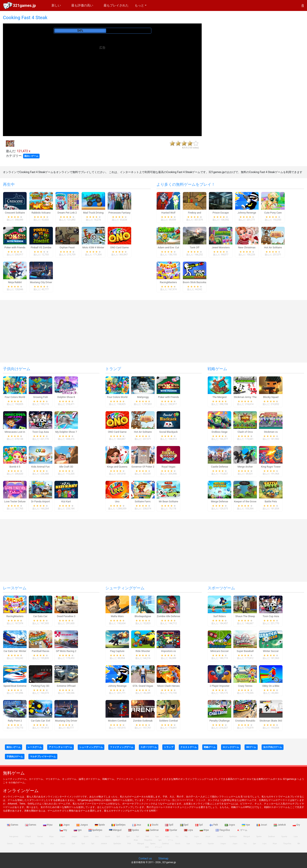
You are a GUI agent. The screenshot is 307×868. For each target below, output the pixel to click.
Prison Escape (221, 213)
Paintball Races (40, 651)
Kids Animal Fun (41, 467)
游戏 (147, 847)
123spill (28, 837)
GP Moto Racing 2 (66, 651)
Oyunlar (172, 830)
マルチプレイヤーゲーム (43, 757)
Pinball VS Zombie (41, 247)
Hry (64, 830)
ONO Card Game (120, 247)
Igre (78, 830)
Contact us (145, 858)
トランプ (113, 369)
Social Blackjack (169, 432)
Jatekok (280, 825)
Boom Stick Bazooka (195, 282)
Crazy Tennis (245, 686)
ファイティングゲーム (122, 747)
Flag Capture (117, 651)
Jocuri (262, 825)
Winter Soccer (271, 651)
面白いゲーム (31, 156)
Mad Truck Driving (93, 213)
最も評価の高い (82, 5)
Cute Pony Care (273, 213)
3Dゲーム (251, 747)
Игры (48, 825)
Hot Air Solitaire (273, 247)
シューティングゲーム (125, 588)
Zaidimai (153, 830)
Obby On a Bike (271, 686)
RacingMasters (168, 282)
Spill (169, 825)
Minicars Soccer (220, 651)
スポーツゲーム (221, 588)
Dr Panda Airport (41, 501)
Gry (296, 825)
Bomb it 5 (15, 467)
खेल (299, 844)
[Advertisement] (102, 79)
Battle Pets (271, 501)
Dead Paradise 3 (66, 616)
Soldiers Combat (168, 721)
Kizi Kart (66, 501)
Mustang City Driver (41, 282)
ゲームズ (158, 847)
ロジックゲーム (231, 747)
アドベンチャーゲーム (60, 747)
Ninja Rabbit (15, 282)
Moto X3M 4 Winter (93, 247)
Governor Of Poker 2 (143, 467)
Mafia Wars (117, 616)
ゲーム (242, 830)
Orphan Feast (67, 247)
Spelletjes (119, 825)
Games (13, 825)
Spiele (100, 825)
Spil (199, 825)
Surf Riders (219, 616)
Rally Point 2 (15, 721)
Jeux (137, 825)
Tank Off (195, 247)
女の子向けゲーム (273, 747)
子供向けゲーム (17, 369)
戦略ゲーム (217, 369)
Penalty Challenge (220, 721)
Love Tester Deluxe (15, 501)
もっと (139, 5)
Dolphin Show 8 (66, 397)
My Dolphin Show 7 (66, 432)
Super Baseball (245, 651)
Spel (185, 825)
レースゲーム (15, 588)
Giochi (153, 825)
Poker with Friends (15, 247)
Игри (205, 830)
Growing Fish (40, 397)
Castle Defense (220, 467)
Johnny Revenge (247, 213)
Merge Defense (220, 501)
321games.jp (24, 5)
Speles (134, 830)
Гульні (199, 844)
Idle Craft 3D (66, 467)
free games (14, 837)
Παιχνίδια (223, 830)
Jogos (65, 825)
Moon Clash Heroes (169, 686)
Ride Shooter (143, 651)
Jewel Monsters (221, 247)
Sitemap (163, 858)
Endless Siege (220, 432)
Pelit (214, 825)
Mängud (116, 830)
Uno (117, 501)
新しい (56, 5)
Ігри (246, 825)
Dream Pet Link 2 (67, 213)
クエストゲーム (189, 747)
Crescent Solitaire (15, 213)
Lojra (189, 830)
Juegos (82, 825)
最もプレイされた (116, 5)
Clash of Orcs (245, 432)
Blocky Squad (271, 397)
